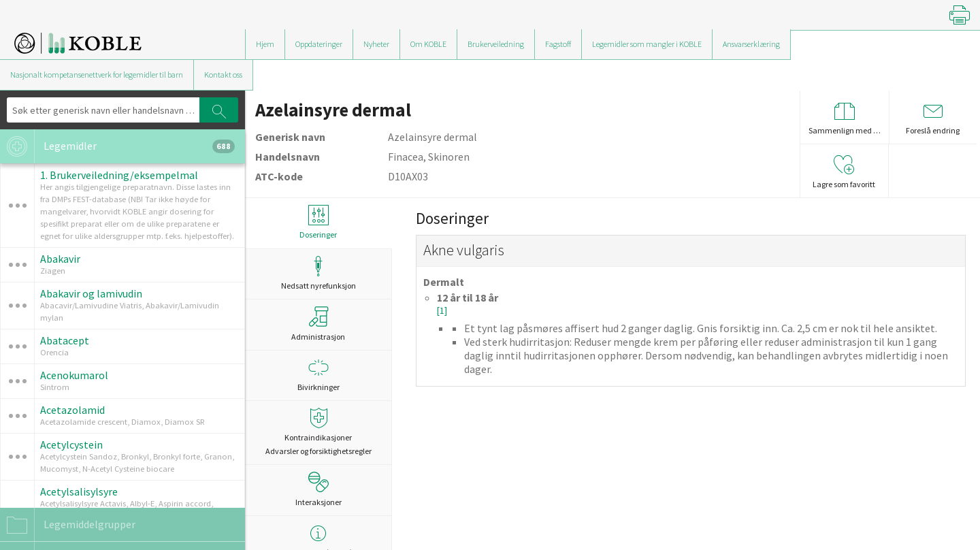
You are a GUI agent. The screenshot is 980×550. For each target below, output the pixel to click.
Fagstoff (558, 44)
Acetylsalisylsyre (79, 491)
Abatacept (65, 340)
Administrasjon (318, 324)
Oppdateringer (319, 44)
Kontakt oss (223, 75)
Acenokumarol (74, 375)
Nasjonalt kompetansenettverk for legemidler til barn (97, 75)
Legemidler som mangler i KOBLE (647, 44)
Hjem (265, 44)
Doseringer (318, 222)
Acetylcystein (71, 444)
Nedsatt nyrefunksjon (318, 273)
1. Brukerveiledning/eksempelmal (119, 175)
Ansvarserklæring (751, 44)
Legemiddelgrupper (68, 525)
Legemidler (117, 146)
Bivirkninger (318, 375)
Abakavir (60, 259)
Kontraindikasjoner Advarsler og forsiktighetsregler (318, 432)
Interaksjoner (318, 489)
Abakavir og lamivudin (91, 293)
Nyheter (376, 44)
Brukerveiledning (496, 44)
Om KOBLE (428, 44)
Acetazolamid (72, 410)
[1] (442, 311)
